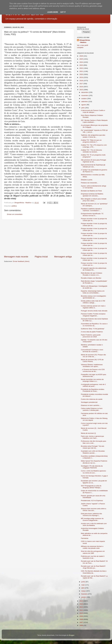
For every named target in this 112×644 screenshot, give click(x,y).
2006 (81, 625)
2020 (81, 74)
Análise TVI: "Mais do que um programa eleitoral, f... (91, 141)
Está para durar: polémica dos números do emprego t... (91, 515)
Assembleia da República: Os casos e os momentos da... (94, 325)
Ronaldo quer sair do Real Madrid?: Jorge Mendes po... (93, 567)
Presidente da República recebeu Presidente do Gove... (93, 390)
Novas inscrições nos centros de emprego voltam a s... (92, 380)
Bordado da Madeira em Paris (91, 191)
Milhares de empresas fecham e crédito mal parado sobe (92, 547)
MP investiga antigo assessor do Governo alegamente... (92, 519)
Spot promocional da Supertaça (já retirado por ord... (93, 166)
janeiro (84, 597)
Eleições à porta (87, 180)
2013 (81, 604)
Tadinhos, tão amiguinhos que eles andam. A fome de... (93, 136)
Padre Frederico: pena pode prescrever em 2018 (91, 336)
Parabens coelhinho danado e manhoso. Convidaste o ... (91, 210)
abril (83, 588)
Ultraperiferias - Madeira (85, 41)
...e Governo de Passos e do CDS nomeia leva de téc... (93, 370)
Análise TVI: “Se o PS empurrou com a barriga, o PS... (94, 146)
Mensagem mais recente (16, 257)
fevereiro (85, 594)
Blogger (72, 635)
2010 (81, 613)
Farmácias (85, 538)
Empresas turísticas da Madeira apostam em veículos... (92, 195)
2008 (81, 619)
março (84, 591)
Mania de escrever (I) (88, 433)
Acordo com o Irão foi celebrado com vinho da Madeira (94, 524)
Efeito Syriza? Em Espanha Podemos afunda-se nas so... (94, 462)
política (14, 206)
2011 (81, 610)
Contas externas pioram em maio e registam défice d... (93, 307)
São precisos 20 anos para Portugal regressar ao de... (94, 161)
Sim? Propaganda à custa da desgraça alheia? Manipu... (91, 487)
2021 (81, 71)
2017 (81, 84)
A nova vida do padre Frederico (92, 332)
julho (83, 108)
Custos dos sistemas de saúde (92, 399)
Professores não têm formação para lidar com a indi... (94, 442)
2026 (81, 56)
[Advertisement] (38, 237)
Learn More (53, 12)
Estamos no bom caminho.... (91, 405)
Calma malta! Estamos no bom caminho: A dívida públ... (92, 409)
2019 (81, 77)
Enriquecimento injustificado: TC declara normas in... (92, 215)
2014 (81, 601)
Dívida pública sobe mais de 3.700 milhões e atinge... (93, 302)
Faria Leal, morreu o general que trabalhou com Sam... (92, 437)
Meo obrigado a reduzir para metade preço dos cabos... (94, 200)
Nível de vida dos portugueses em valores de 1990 (93, 552)
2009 (81, 616)
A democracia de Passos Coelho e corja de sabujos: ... (93, 111)
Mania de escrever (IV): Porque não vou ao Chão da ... (93, 356)
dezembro (85, 92)
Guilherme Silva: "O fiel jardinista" (93, 329)
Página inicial (41, 257)
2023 (81, 65)
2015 (81, 90)
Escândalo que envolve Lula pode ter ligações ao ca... (94, 482)
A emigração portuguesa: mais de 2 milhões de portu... (93, 385)
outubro (84, 98)
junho (83, 582)
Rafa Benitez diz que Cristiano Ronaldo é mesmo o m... (92, 274)
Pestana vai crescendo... (90, 183)
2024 (81, 62)
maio (83, 585)
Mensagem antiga (63, 257)
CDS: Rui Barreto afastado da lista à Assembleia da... (94, 572)
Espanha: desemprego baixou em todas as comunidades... (93, 292)
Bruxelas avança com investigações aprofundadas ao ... (94, 297)
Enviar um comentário (15, 214)
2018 (81, 81)
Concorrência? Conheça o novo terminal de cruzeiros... (92, 351)
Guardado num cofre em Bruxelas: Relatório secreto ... (93, 452)
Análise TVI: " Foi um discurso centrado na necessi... (91, 151)
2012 (81, 607)
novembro (85, 95)
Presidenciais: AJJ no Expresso (92, 501)
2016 (81, 87)
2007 (81, 622)
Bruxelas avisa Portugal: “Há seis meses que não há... (93, 447)
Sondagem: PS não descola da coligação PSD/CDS (92, 467)
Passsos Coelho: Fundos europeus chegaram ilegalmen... (93, 315)
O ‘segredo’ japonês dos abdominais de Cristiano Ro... (94, 269)
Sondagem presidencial (89, 402)
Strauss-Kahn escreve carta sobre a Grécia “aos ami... (94, 510)
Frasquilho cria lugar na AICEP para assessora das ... (94, 375)
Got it (63, 12)
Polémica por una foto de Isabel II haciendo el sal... (93, 557)
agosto (84, 105)
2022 (81, 68)
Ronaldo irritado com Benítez (91, 278)
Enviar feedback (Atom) (21, 261)
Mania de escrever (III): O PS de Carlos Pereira (92, 361)
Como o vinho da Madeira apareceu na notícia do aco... (94, 472)
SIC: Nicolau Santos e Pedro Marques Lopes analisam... (94, 121)
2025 (81, 59)
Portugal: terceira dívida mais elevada (94, 311)
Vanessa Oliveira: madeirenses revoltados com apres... (92, 366)
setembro (85, 102)
